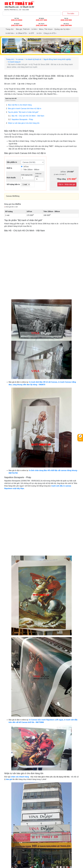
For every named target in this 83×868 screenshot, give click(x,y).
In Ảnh (34, 29)
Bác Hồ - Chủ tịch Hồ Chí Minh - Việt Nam (26, 116)
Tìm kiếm (71, 14)
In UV (39, 33)
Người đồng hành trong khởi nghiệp (57, 59)
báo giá (9, 779)
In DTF (31, 33)
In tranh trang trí (14, 62)
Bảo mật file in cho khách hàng (19, 105)
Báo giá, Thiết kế (23, 29)
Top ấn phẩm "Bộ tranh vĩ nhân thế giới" (22, 112)
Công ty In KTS (49, 33)
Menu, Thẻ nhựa (45, 29)
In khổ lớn (9, 33)
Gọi (80, 437)
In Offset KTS (21, 33)
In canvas (20, 59)
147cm (25, 167)
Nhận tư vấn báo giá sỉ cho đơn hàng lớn (23, 123)
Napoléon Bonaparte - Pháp (21, 119)
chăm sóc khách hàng (20, 777)
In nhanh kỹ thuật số (33, 59)
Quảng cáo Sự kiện (62, 29)
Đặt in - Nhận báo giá (67, 184)
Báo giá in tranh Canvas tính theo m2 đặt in (24, 109)
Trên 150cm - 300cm (30, 170)
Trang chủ (10, 29)
